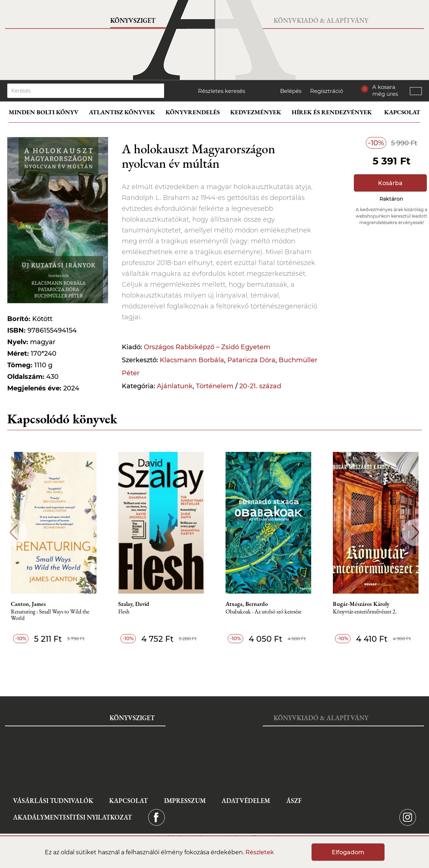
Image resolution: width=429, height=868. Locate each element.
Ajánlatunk (175, 386)
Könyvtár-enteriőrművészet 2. (365, 612)
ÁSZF (294, 801)
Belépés (291, 91)
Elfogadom (348, 852)
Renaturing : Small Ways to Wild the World (50, 615)
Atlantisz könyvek (122, 112)
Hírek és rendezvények (332, 112)
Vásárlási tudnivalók (53, 801)
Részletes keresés (222, 91)
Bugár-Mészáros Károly (361, 604)
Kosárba (390, 183)
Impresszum (185, 801)
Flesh (124, 612)
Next (415, 532)
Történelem (215, 386)
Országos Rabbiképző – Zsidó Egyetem (207, 347)
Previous (14, 532)
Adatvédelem (246, 801)
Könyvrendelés (193, 112)
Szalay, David (134, 604)
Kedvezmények (256, 112)
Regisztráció (327, 91)
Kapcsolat (402, 112)
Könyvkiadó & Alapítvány (321, 20)
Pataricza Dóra (251, 360)
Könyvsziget (133, 20)
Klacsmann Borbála (192, 360)
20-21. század (260, 386)
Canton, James (28, 604)
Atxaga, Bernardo (247, 604)
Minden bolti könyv (44, 112)
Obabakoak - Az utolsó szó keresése (263, 612)
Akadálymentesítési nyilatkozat (72, 817)
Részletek (260, 852)
